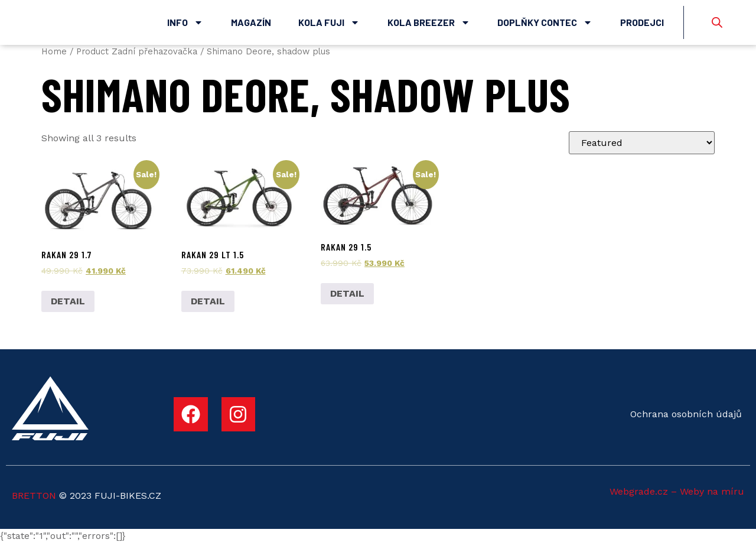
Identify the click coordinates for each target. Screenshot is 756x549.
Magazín (251, 25)
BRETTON (34, 502)
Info (185, 25)
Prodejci (642, 25)
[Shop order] (642, 149)
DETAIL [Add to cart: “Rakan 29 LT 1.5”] (208, 307)
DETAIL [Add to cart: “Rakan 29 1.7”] (68, 307)
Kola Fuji (329, 25)
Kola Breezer (429, 25)
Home (54, 57)
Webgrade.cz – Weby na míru (677, 497)
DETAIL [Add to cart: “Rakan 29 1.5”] (347, 299)
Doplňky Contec (545, 25)
